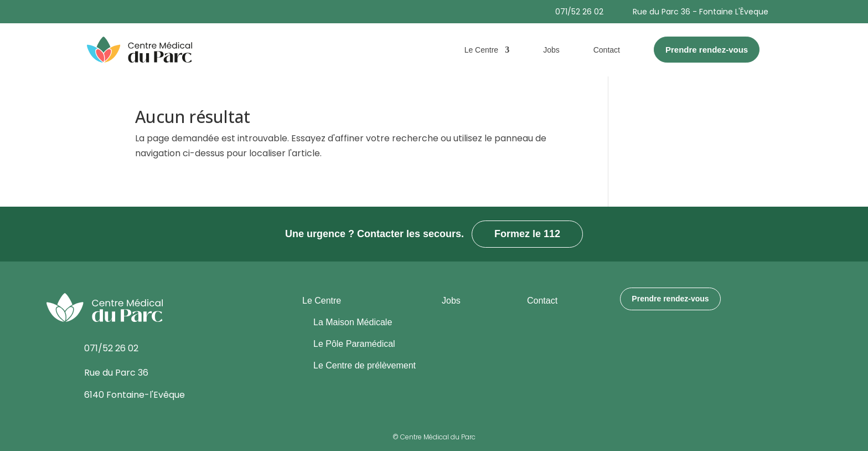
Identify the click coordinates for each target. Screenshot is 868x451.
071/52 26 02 (579, 12)
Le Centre (481, 50)
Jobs (551, 50)
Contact (607, 50)
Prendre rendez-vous (670, 299)
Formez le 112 (527, 234)
